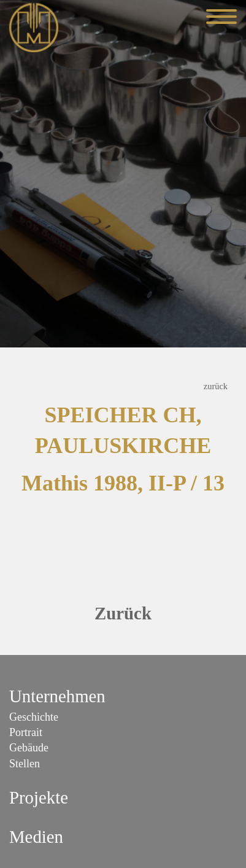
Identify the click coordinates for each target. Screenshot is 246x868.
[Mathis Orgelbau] (34, 26)
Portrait (26, 732)
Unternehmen (57, 696)
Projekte (39, 797)
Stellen (25, 764)
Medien (36, 837)
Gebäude (29, 748)
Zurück (123, 613)
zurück (216, 386)
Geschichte (34, 717)
